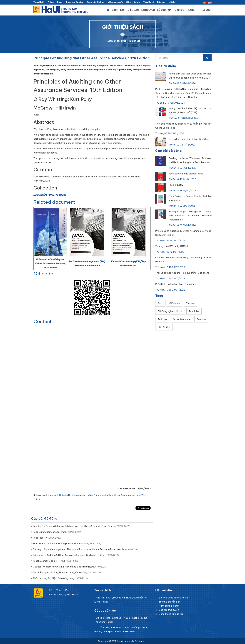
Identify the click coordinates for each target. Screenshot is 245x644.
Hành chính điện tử (169, 606)
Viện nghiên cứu (115, 2)
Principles (99, 495)
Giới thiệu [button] (119, 10)
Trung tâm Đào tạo (75, 2)
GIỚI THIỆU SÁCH (130, 41)
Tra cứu (205, 10)
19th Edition (164, 327)
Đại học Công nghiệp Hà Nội (174, 598)
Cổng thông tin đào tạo (171, 614)
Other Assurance (123, 495)
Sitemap (161, 2)
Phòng (51, 2)
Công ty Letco (133, 2)
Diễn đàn (133, 10)
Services (136, 495)
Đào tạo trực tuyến (169, 610)
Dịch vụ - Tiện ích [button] (186, 10)
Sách (45, 495)
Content (43, 321)
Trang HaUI (39, 2)
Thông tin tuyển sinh (169, 602)
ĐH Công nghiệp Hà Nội (81, 495)
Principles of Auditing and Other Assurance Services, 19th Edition (51, 263)
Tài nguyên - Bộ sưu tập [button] (157, 10)
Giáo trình (53, 495)
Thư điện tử (148, 2)
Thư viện (63, 495)
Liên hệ (172, 2)
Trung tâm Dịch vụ (96, 2)
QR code (43, 274)
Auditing (109, 495)
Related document (54, 202)
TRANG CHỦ (112, 41)
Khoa (60, 2)
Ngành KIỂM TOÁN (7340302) (50, 195)
